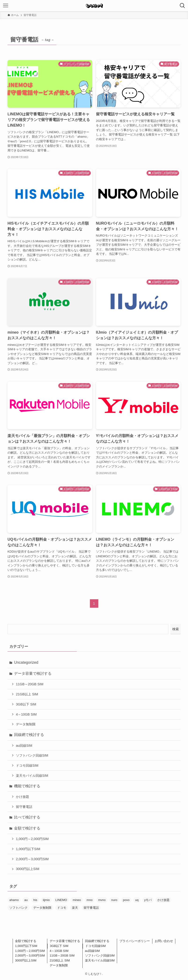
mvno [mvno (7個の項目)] (102, 900)
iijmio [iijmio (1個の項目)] (46, 900)
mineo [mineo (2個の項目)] (77, 900)
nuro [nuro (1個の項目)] (114, 900)
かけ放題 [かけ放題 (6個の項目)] (163, 900)
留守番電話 (24, 807)
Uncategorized (26, 662)
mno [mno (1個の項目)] (90, 900)
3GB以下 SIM (26, 704)
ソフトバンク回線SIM (32, 755)
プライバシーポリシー (135, 941)
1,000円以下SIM (28, 849)
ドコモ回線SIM (27, 765)
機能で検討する (27, 786)
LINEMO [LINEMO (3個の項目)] (61, 900)
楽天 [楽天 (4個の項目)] (75, 908)
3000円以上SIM (28, 869)
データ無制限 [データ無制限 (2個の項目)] (42, 908)
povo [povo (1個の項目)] (126, 900)
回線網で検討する (29, 735)
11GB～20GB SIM (30, 684)
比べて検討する (27, 817)
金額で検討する (27, 828)
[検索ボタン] (182, 6)
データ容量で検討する (33, 673)
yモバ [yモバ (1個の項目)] (148, 900)
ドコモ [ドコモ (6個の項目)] (62, 908)
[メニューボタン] (6, 6)
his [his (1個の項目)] (35, 900)
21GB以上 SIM (27, 694)
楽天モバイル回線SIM (32, 776)
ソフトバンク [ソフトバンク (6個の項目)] (18, 908)
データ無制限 (26, 724)
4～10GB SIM (26, 714)
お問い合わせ (164, 941)
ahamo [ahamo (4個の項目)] (14, 900)
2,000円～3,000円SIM (32, 859)
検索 (176, 629)
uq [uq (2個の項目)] (137, 900)
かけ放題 (22, 797)
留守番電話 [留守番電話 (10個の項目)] (91, 908)
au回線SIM (24, 746)
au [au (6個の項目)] (26, 900)
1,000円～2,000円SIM (32, 839)
